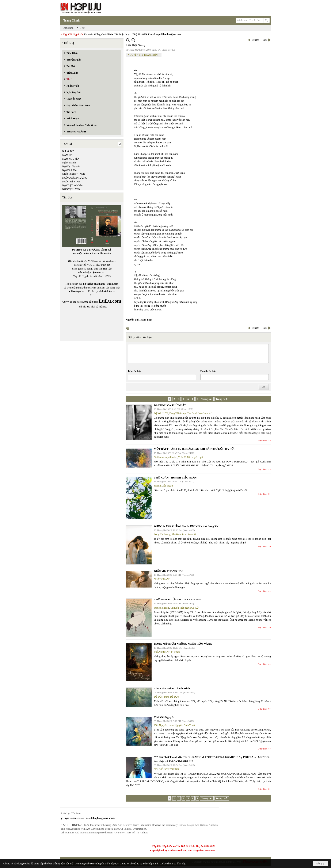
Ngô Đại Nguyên (71, 166)
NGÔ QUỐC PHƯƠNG (75, 178)
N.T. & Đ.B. (69, 151)
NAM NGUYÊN (71, 159)
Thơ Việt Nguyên (164, 717)
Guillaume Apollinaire (165, 457)
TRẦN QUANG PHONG (167, 652)
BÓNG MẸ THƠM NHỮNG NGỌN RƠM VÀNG (183, 644)
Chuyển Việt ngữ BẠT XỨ (185, 608)
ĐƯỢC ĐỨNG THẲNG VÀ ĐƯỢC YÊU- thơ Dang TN (186, 526)
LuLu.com (113, 284)
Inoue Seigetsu (161, 608)
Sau (265, 40)
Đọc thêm (262, 441)
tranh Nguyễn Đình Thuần (182, 725)
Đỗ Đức (158, 697)
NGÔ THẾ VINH (71, 182)
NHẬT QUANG (162, 579)
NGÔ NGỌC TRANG (74, 174)
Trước (255, 40)
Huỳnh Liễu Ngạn (163, 486)
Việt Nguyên (161, 725)
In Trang (128, 328)
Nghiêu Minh (69, 163)
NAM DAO (68, 155)
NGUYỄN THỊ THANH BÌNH (144, 55)
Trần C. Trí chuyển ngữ (191, 457)
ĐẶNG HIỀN (161, 413)
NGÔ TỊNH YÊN (71, 189)
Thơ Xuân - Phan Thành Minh (172, 688)
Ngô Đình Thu (70, 170)
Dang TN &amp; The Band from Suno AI (190, 413)
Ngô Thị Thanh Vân (72, 185)
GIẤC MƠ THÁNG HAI (168, 571)
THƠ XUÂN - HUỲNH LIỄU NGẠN (175, 478)
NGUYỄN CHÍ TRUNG (166, 769)
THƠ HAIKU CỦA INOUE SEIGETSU (177, 599)
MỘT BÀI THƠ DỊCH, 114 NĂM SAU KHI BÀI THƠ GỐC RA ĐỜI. (195, 449)
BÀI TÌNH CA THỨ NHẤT (170, 405)
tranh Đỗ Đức (171, 697)
